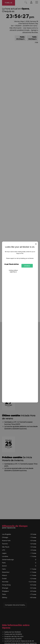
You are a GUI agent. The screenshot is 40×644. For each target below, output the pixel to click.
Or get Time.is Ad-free (12, 264)
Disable (27, 266)
